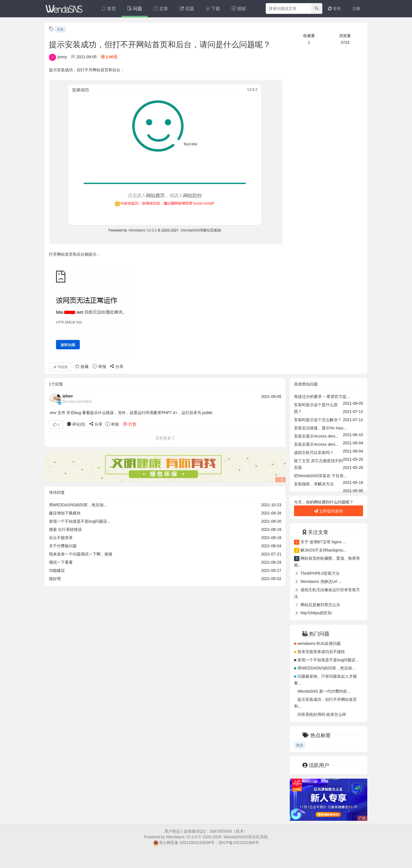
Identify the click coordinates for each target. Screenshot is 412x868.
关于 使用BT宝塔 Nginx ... (323, 542)
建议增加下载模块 (65, 513)
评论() (76, 424)
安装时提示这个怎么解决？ (318, 420)
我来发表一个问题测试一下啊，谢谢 (81, 554)
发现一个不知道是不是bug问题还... (80, 521)
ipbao (67, 396)
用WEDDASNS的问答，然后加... (78, 505)
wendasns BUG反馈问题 (319, 643)
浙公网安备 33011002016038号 (184, 843)
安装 (60, 29)
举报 (99, 367)
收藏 (82, 367)
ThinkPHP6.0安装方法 (320, 573)
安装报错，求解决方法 (314, 484)
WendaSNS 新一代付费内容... (324, 691)
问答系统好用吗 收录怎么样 (322, 714)
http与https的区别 (316, 613)
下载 (213, 9)
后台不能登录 (61, 538)
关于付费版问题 (63, 546)
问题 (135, 9)
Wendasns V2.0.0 (182, 837)
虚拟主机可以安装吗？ (314, 453)
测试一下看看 (61, 562)
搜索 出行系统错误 (65, 529)
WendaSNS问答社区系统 (246, 837)
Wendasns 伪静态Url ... (321, 581)
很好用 (55, 579)
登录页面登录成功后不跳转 (321, 652)
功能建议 (57, 570)
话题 (187, 9)
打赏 (130, 424)
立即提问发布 (329, 511)
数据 (300, 745)
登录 (334, 8)
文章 (161, 9)
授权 (239, 9)
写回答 (60, 367)
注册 (356, 8)
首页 (109, 9)
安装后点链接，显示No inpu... (320, 428)
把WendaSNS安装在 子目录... (320, 476)
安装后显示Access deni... (316, 436)
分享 (117, 367)
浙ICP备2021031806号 (239, 843)
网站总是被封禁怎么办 (320, 605)
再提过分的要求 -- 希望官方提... (322, 397)
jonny (58, 57)
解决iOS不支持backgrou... (324, 550)
